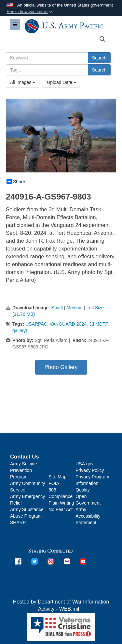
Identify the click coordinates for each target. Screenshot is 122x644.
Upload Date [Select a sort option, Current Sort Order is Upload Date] (61, 82)
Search (99, 58)
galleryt (20, 330)
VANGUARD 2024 (68, 324)
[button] (30, 12)
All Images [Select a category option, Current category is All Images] (23, 82)
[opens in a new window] (18, 561)
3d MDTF (98, 324)
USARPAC (36, 324)
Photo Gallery (61, 367)
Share (16, 182)
